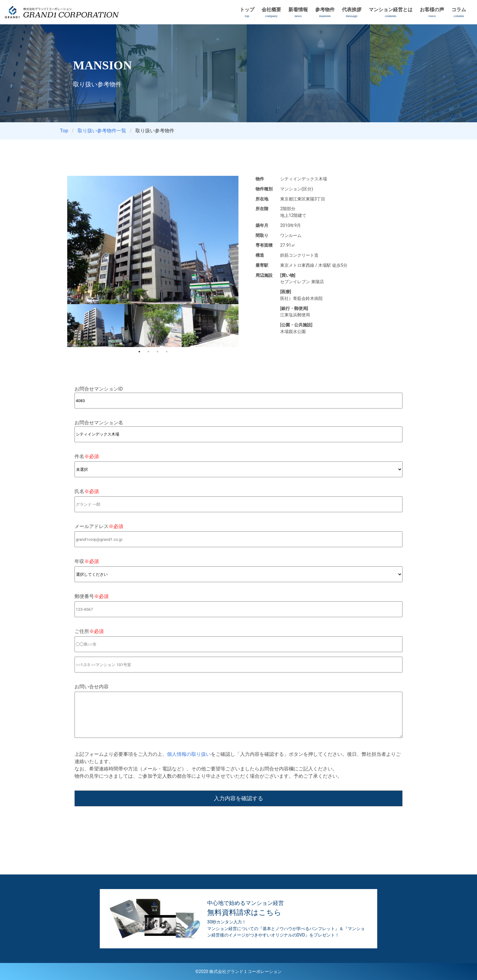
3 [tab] (158, 352)
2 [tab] (148, 352)
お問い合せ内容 (92, 687)
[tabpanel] (96, 326)
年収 (87, 561)
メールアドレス (99, 526)
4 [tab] (167, 352)
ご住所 (89, 631)
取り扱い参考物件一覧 (102, 131)
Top (64, 131)
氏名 (87, 491)
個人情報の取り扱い (189, 754)
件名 (87, 456)
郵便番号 (92, 596)
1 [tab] (139, 352)
